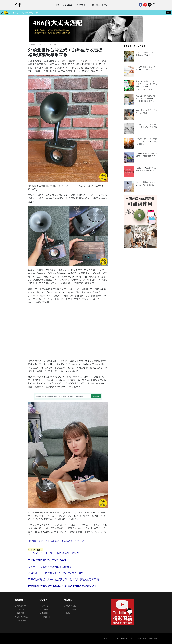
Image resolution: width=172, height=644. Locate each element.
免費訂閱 (96, 396)
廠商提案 (44, 609)
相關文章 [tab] (127, 46)
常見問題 (20, 613)
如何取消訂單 (21, 617)
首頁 (58, 5)
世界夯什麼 (81, 5)
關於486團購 (70, 609)
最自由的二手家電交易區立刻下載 (23, 13)
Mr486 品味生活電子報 (98, 5)
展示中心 (44, 606)
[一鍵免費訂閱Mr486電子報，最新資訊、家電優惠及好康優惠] (63, 396)
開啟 (168, 12)
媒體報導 (69, 613)
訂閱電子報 (45, 617)
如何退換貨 (20, 621)
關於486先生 (70, 606)
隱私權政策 (20, 606)
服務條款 (20, 609)
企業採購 (44, 613)
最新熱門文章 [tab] (140, 46)
